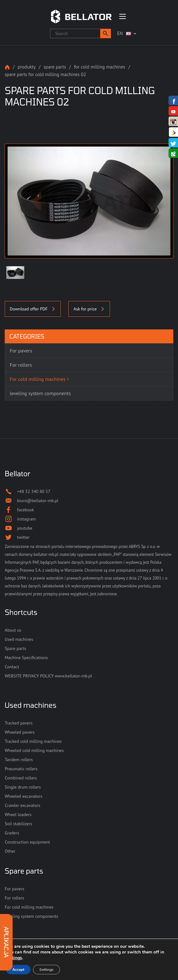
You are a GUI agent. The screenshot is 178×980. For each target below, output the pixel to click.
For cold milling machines (100, 67)
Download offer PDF (33, 309)
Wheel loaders (18, 815)
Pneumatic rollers (21, 769)
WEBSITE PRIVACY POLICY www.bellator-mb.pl (48, 676)
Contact (12, 667)
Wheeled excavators (23, 796)
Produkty (27, 67)
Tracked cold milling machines (33, 741)
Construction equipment (27, 842)
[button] (106, 33)
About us (13, 630)
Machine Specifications (26, 658)
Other (10, 851)
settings (14, 958)
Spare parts (55, 67)
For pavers (14, 889)
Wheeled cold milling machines (34, 750)
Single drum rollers (23, 787)
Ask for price (89, 309)
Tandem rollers (19, 760)
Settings (46, 970)
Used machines (19, 639)
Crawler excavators (23, 805)
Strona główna (7, 67)
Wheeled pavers (20, 732)
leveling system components (31, 916)
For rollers (14, 898)
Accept (18, 970)
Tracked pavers (19, 723)
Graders (12, 833)
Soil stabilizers (18, 824)
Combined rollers (21, 778)
